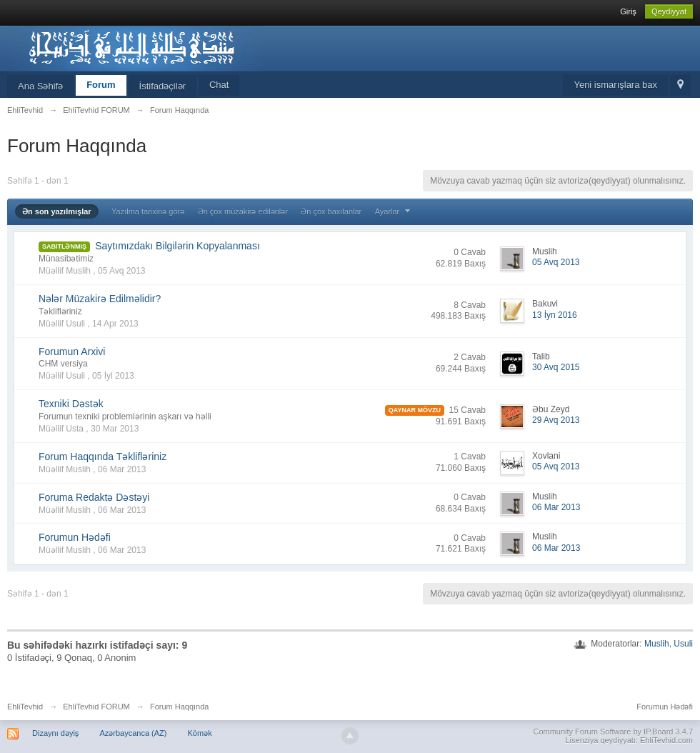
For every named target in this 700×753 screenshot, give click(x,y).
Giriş (628, 11)
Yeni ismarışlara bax (615, 85)
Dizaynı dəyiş (55, 733)
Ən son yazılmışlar (57, 211)
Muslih (657, 644)
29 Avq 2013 (556, 420)
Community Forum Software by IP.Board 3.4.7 (613, 732)
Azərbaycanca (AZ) (133, 733)
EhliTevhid (25, 707)
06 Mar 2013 (556, 507)
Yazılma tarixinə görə (148, 211)
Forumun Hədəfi (665, 707)
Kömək (200, 733)
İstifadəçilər (162, 86)
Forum (101, 85)
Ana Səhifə (40, 86)
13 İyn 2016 (555, 315)
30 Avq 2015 (556, 367)
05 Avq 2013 (556, 262)
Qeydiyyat (669, 11)
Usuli (683, 644)
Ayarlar (395, 211)
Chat (219, 85)
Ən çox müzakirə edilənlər (243, 211)
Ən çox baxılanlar (331, 211)
